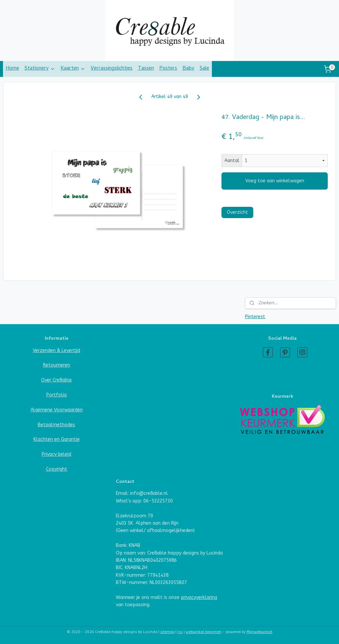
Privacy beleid (56, 454)
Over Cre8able (56, 380)
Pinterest (255, 317)
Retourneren (57, 365)
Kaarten (73, 69)
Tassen (146, 69)
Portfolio (57, 395)
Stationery (40, 69)
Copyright (57, 469)
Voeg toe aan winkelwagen (275, 181)
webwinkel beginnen (204, 632)
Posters (168, 69)
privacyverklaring (199, 597)
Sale (204, 69)
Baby (188, 69)
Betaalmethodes (56, 425)
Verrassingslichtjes (112, 69)
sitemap (167, 632)
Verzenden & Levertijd (56, 351)
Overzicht (237, 212)
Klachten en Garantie (57, 439)
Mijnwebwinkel (260, 632)
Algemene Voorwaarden (57, 410)
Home (12, 69)
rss (180, 632)
